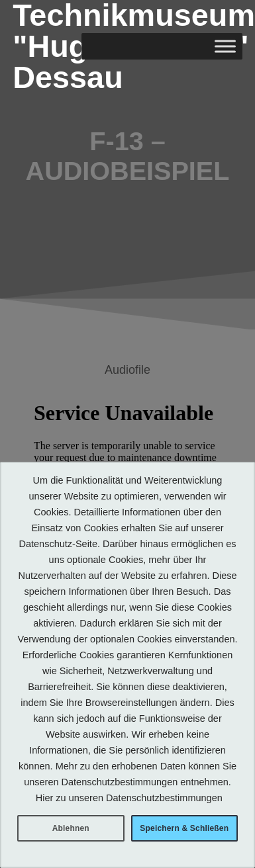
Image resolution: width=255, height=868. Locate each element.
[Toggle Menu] (225, 47)
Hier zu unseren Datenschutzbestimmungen (129, 798)
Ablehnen (71, 828)
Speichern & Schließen (184, 828)
